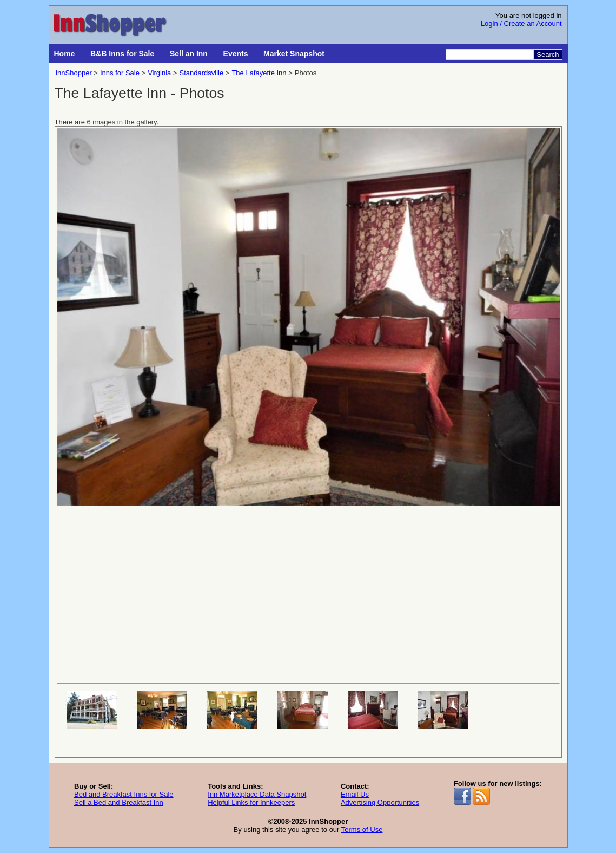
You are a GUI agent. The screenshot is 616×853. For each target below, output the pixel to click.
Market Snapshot (294, 54)
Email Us (355, 794)
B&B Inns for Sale (122, 54)
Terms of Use (362, 829)
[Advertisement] (308, 594)
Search (548, 54)
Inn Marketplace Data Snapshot (257, 794)
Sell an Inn (189, 54)
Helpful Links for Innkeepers (251, 802)
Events (236, 54)
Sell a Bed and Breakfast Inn (119, 802)
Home (65, 54)
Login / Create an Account (521, 24)
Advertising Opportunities (380, 802)
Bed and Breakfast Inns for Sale (124, 794)
